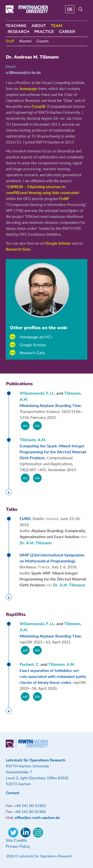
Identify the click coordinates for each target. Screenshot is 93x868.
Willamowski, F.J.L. (37, 393)
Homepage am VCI (36, 337)
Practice (44, 32)
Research (18, 32)
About (39, 26)
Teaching (16, 26)
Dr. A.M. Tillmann (36, 543)
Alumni (25, 41)
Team (57, 26)
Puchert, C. (30, 665)
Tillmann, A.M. (33, 440)
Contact (13, 793)
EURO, (26, 518)
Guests (43, 41)
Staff (10, 41)
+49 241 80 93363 (30, 806)
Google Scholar (58, 243)
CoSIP (64, 199)
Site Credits (16, 840)
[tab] (9, 492)
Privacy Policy (18, 846)
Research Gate (18, 249)
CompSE (39, 106)
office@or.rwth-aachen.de (37, 818)
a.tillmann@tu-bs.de (23, 72)
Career (67, 32)
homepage (28, 88)
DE (70, 9)
